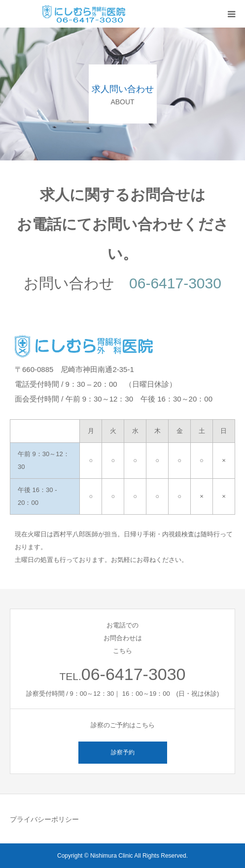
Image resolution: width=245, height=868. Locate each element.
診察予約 (123, 752)
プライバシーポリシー (44, 819)
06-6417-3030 (175, 283)
